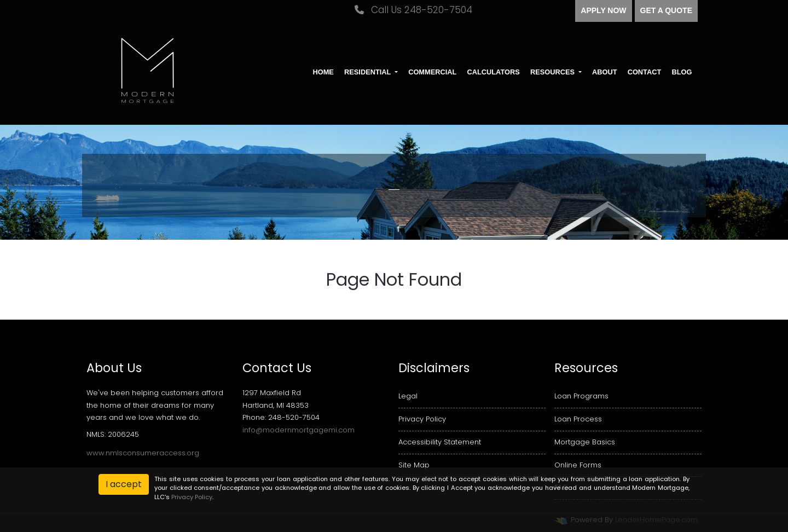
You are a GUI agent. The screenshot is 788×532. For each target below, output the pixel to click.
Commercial (432, 72)
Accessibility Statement (440, 442)
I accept (124, 484)
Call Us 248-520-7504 (413, 10)
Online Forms (578, 465)
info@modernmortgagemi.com (299, 430)
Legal (408, 396)
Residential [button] (369, 72)
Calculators (493, 72)
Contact (645, 72)
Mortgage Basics (585, 442)
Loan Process (578, 419)
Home (323, 72)
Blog (682, 72)
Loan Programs (581, 396)
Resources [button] (554, 72)
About (605, 72)
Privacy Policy (422, 419)
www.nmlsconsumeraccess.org (143, 453)
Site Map (414, 465)
